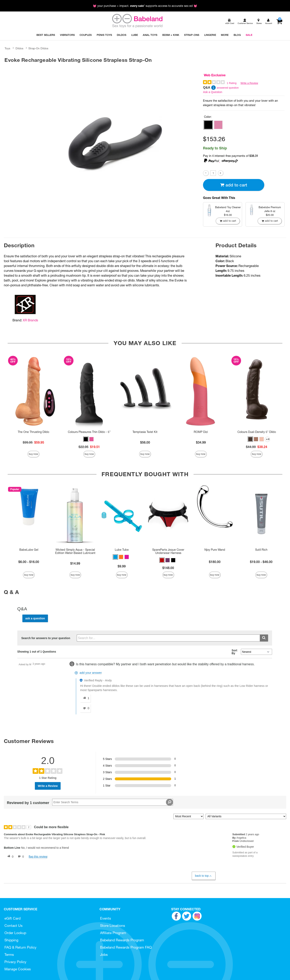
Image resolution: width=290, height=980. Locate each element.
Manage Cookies (18, 969)
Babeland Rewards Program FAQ (126, 947)
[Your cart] (279, 22)
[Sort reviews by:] (188, 816)
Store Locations (113, 926)
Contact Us (13, 926)
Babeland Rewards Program (122, 940)
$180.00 (215, 562)
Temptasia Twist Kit (145, 432)
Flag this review (38, 857)
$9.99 (122, 566)
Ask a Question (213, 92)
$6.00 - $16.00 (29, 562)
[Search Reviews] (113, 802)
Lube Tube (122, 550)
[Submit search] (264, 638)
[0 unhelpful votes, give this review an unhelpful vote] (20, 857)
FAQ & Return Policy (20, 947)
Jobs (104, 955)
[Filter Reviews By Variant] (246, 816)
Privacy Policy (15, 962)
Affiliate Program (113, 933)
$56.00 (145, 442)
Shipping (11, 940)
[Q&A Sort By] (256, 652)
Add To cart (234, 185)
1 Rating (232, 83)
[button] (208, 125)
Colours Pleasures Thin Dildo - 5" (89, 432)
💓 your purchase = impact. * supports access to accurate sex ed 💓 (145, 6)
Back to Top (204, 876)
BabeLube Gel (29, 550)
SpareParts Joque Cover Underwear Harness (168, 551)
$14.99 (75, 563)
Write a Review (249, 83)
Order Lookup (15, 933)
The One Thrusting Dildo (33, 432)
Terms (9, 955)
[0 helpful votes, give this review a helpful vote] (10, 857)
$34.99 (201, 442)
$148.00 (168, 568)
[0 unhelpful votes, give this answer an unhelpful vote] (85, 708)
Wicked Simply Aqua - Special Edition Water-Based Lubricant (75, 551)
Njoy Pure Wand (215, 550)
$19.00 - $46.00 (261, 562)
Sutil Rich (261, 550)
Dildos (19, 48)
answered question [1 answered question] (228, 88)
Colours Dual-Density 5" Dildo (257, 432)
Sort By (234, 652)
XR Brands (30, 320)
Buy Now (33, 454)
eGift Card (12, 918)
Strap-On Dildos (38, 48)
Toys (7, 48)
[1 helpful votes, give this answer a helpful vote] (85, 698)
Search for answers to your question (46, 638)
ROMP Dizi (201, 432)
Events (106, 918)
